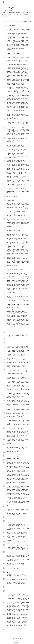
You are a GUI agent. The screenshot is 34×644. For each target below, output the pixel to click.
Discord (14, 640)
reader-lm (5, 8)
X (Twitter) (19, 640)
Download (17, 638)
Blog (13, 638)
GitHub (10, 640)
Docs (21, 638)
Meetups (24, 640)
